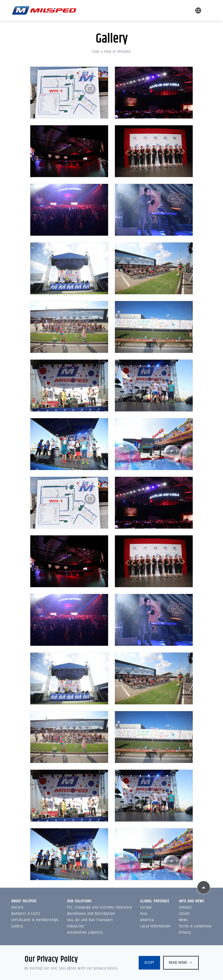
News (183, 920)
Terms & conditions (195, 926)
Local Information (155, 926)
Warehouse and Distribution (91, 914)
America (147, 920)
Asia (144, 914)
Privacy (185, 933)
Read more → (181, 963)
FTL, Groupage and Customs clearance (100, 907)
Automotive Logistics (85, 933)
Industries (76, 926)
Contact (185, 907)
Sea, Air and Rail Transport (90, 920)
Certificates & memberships (35, 920)
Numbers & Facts (26, 914)
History (17, 907)
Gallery (17, 926)
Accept (149, 963)
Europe (146, 907)
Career (184, 914)
